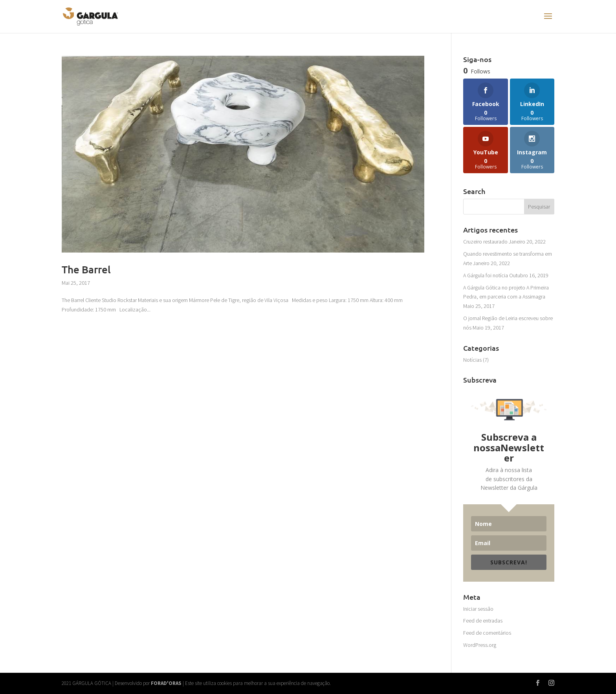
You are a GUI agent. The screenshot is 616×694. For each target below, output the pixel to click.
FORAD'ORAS (166, 683)
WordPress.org (480, 645)
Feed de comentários (487, 633)
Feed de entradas (483, 621)
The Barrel (86, 269)
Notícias (472, 360)
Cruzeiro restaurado (485, 242)
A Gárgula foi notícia (486, 275)
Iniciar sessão (478, 609)
